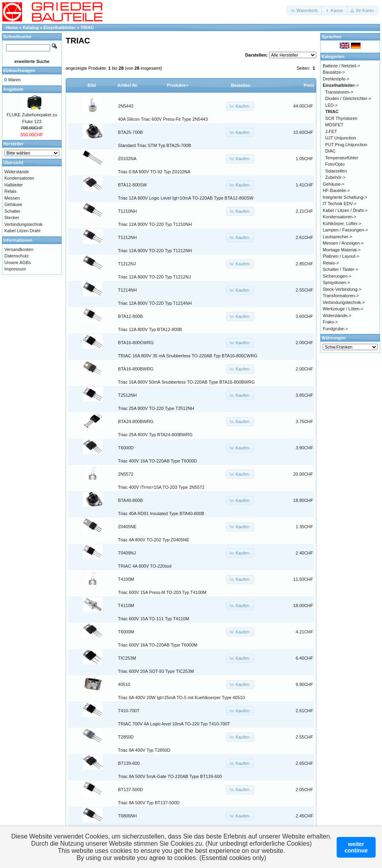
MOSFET (334, 125)
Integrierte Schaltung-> (345, 197)
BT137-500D (131, 790)
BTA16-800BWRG (136, 369)
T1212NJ (127, 264)
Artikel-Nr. (128, 85)
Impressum (15, 269)
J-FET (331, 131)
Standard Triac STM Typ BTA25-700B (155, 145)
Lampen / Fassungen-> (345, 230)
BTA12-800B (131, 316)
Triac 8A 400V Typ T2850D (144, 750)
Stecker (12, 217)
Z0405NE (127, 527)
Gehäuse (13, 204)
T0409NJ (127, 553)
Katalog (31, 27)
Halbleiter (14, 185)
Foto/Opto (335, 164)
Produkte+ (178, 85)
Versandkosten (19, 249)
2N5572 (126, 474)
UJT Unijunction (340, 138)
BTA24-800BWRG (136, 421)
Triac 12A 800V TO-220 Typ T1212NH (155, 251)
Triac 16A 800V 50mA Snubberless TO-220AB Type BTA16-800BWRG (187, 382)
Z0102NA (127, 159)
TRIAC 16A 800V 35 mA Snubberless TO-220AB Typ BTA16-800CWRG (188, 356)
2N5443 (126, 106)
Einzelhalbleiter (60, 27)
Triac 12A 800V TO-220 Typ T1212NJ (155, 277)
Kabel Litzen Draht (22, 231)
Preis (309, 85)
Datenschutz (17, 256)
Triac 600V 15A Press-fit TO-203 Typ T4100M (162, 592)
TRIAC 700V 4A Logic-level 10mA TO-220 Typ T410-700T (174, 724)
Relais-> (331, 263)
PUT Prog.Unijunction (346, 145)
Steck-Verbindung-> (342, 289)
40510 (124, 684)
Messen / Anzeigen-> (343, 243)
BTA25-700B (131, 132)
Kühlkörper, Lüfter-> (342, 223)
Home (12, 27)
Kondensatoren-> (340, 217)
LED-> (331, 105)
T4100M (126, 579)
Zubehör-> (335, 177)
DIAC (330, 151)
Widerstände (17, 172)
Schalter (12, 211)
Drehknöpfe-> (336, 79)
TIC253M (127, 658)
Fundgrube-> (335, 329)
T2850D (126, 737)
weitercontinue (356, 847)
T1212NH (128, 237)
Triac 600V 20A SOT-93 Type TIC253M (156, 671)
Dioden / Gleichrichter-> (348, 98)
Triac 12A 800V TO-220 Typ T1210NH (155, 224)
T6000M (126, 632)
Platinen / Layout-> (341, 256)
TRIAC (87, 27)
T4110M (126, 605)
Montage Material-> (342, 250)
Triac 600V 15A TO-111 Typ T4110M (154, 619)
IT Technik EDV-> (340, 204)
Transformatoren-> (341, 296)
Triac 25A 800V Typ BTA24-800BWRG (156, 435)
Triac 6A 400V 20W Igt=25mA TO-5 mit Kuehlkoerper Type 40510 (181, 698)
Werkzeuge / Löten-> (343, 309)
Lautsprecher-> (337, 237)
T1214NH (128, 290)
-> (341, 85)
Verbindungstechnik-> (344, 302)
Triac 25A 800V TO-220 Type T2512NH (156, 408)
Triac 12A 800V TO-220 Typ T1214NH (155, 303)
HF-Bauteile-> (336, 190)
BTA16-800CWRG (136, 343)
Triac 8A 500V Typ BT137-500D (149, 803)
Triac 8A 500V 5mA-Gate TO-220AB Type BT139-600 (170, 776)
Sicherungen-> (337, 276)
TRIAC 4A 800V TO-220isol (145, 566)
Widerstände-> (337, 315)
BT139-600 (129, 763)
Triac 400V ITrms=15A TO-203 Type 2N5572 (161, 487)
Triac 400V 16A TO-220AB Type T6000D (158, 461)
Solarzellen (336, 171)
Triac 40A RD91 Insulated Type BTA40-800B (161, 513)
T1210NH (128, 211)
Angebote (13, 89)
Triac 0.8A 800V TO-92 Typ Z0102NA (154, 172)
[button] (305, 11)
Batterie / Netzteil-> (341, 66)
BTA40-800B (131, 500)
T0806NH (128, 816)
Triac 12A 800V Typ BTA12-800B (150, 329)
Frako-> (330, 322)
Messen (12, 198)
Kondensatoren (19, 178)
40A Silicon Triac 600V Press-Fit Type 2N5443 (163, 119)
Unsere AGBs (18, 263)
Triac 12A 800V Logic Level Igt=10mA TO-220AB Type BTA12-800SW (186, 198)
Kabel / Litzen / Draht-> (345, 210)
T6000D (126, 448)
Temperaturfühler (342, 158)
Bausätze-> (334, 72)
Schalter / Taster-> (340, 269)
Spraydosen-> (336, 282)
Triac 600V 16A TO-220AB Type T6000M (158, 645)
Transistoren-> (339, 92)
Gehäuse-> (334, 184)
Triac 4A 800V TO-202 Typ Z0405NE (154, 540)
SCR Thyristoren (341, 118)
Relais (11, 191)
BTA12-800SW (133, 185)
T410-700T (129, 711)
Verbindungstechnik (23, 224)
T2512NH (128, 395)
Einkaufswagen (19, 71)
